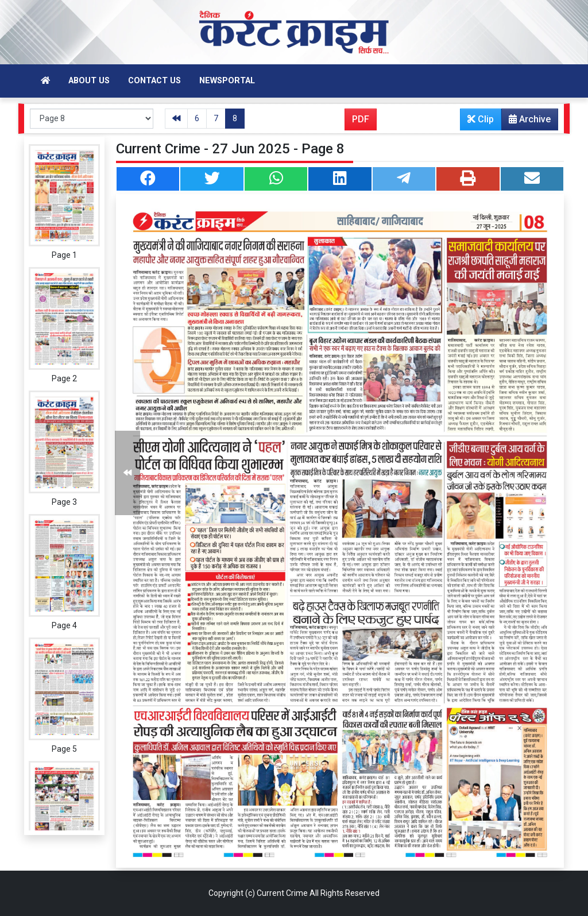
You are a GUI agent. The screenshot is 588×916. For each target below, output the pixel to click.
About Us (89, 81)
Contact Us (154, 81)
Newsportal (227, 81)
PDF (361, 119)
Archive (526, 122)
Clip (481, 119)
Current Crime (282, 893)
